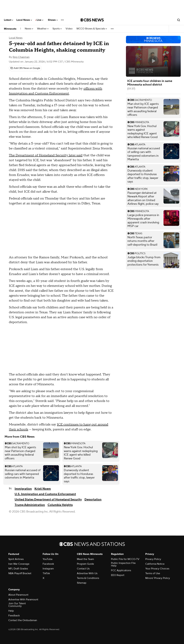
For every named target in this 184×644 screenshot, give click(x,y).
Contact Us (83, 569)
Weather (43, 29)
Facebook (48, 564)
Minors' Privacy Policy (158, 578)
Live (40, 20)
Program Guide (85, 564)
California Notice (155, 564)
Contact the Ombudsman (23, 620)
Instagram (48, 569)
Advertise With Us (87, 573)
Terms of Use (153, 573)
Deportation (93, 500)
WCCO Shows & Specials (92, 29)
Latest (9, 20)
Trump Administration (30, 505)
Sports (57, 29)
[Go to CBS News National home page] (92, 20)
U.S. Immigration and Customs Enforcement (45, 494)
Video (69, 29)
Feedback (14, 616)
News (29, 29)
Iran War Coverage (19, 564)
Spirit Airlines (16, 559)
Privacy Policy (153, 559)
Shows (53, 20)
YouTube (48, 559)
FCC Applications (121, 570)
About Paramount (18, 595)
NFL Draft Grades (18, 569)
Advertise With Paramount (23, 600)
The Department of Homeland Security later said (46, 155)
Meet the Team (85, 559)
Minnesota (10, 29)
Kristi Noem (43, 489)
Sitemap (82, 583)
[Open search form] (179, 20)
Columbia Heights (60, 505)
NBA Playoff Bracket (20, 573)
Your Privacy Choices (157, 569)
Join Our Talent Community (17, 605)
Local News (24, 20)
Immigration (23, 489)
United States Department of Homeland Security (48, 500)
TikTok (46, 573)
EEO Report (118, 575)
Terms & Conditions (88, 578)
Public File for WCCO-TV (125, 559)
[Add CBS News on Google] (25, 68)
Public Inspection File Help (123, 564)
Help (11, 611)
